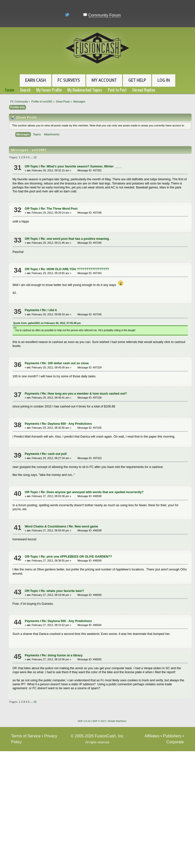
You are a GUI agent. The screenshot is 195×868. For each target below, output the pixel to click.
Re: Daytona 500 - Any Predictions (67, 424)
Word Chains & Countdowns (45, 526)
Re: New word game (83, 526)
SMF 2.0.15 (84, 721)
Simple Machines (117, 721)
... (32, 157)
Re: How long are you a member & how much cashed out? (84, 394)
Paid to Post (117, 90)
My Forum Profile (49, 90)
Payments (32, 310)
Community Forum (105, 15)
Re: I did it (49, 310)
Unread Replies (144, 90)
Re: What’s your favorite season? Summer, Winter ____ (81, 166)
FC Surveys (69, 80)
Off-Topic (31, 166)
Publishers (172, 736)
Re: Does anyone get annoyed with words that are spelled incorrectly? (92, 492)
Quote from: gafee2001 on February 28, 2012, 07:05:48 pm (47, 323)
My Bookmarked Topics (85, 90)
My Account (104, 80)
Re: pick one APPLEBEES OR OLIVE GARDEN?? (76, 557)
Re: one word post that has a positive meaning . (76, 239)
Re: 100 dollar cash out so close (65, 363)
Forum (10, 90)
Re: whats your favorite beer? (62, 591)
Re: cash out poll (54, 454)
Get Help (137, 80)
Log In (164, 80)
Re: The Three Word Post (59, 209)
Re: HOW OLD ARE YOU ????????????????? (75, 269)
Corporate (175, 742)
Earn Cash (36, 80)
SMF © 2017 (99, 721)
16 (35, 157)
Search (25, 90)
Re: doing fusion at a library (62, 655)
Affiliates (152, 736)
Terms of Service (26, 736)
